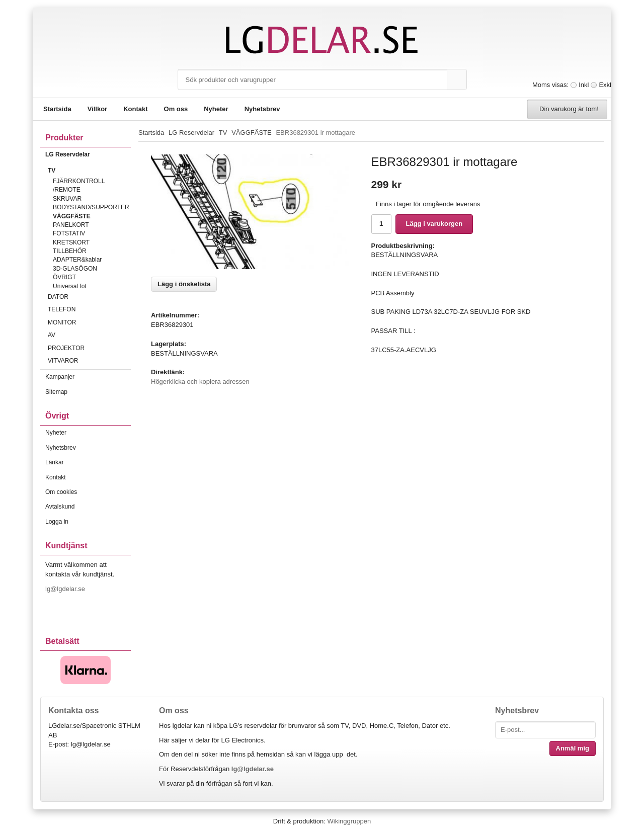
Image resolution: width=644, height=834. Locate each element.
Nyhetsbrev (262, 109)
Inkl (584, 85)
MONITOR (89, 322)
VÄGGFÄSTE (72, 216)
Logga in (57, 522)
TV (89, 171)
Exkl (605, 85)
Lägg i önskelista (184, 284)
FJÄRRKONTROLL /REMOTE (79, 185)
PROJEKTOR (89, 348)
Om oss (176, 109)
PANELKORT (71, 225)
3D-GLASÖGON (75, 269)
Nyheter (216, 109)
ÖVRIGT (64, 277)
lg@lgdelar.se (66, 589)
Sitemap (56, 392)
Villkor (98, 109)
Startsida (57, 109)
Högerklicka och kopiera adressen (200, 382)
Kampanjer (60, 377)
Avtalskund (60, 507)
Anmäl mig (573, 748)
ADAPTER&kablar (77, 260)
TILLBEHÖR (70, 251)
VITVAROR (89, 361)
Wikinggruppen (349, 821)
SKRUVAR (67, 199)
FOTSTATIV (69, 233)
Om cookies (61, 492)
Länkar (55, 462)
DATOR (89, 297)
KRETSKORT (71, 242)
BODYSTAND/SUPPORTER (91, 207)
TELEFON (89, 309)
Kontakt (135, 109)
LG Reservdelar (88, 154)
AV (89, 335)
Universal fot (70, 286)
